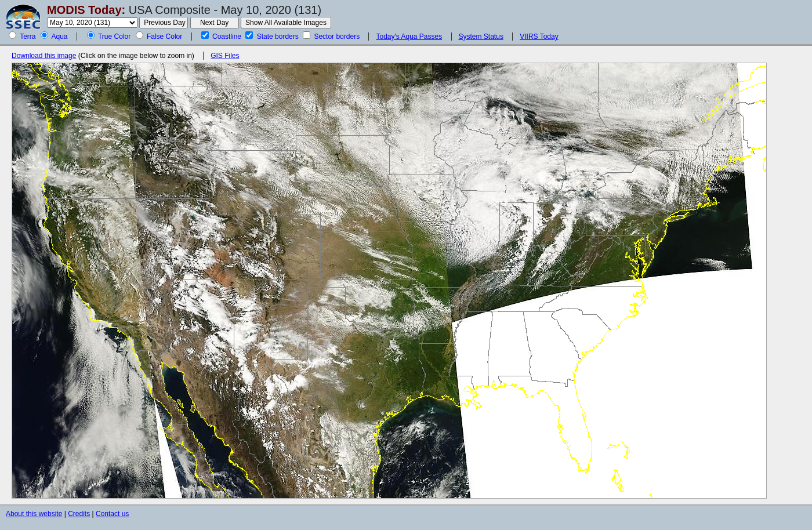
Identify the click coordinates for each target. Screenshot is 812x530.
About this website (34, 514)
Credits (79, 514)
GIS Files (225, 56)
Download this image (44, 56)
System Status (481, 37)
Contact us (112, 514)
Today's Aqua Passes (409, 37)
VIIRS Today (539, 37)
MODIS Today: (86, 10)
